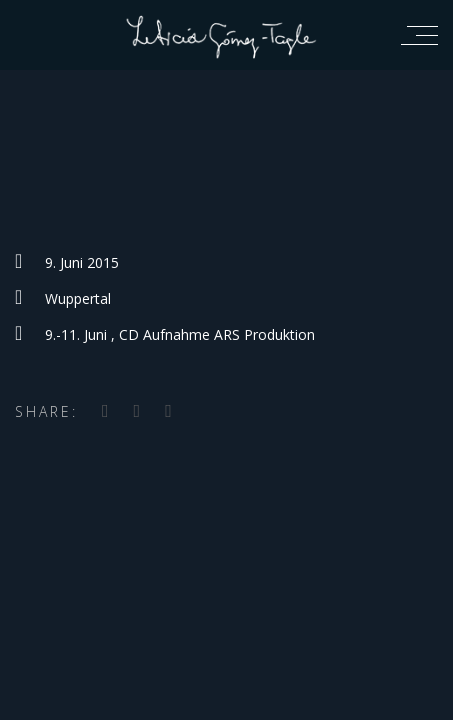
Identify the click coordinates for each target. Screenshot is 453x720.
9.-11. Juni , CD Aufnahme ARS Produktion (180, 334)
